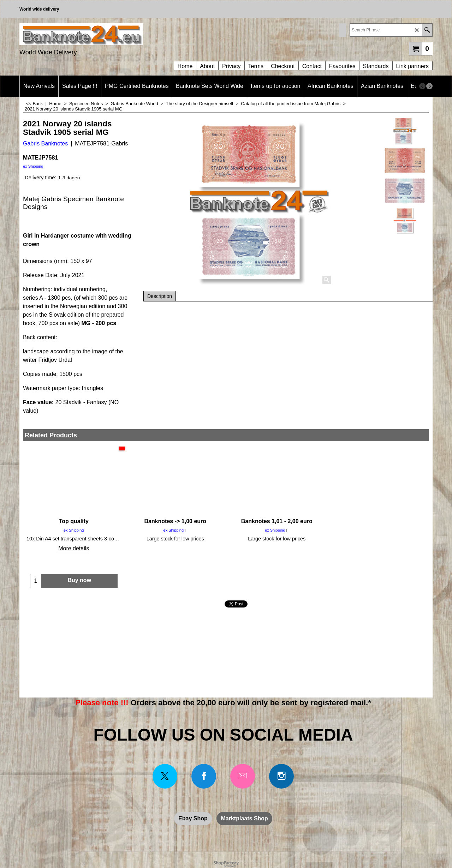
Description (160, 296)
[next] (429, 86)
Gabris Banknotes (45, 143)
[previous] (422, 86)
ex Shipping (33, 166)
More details (74, 548)
